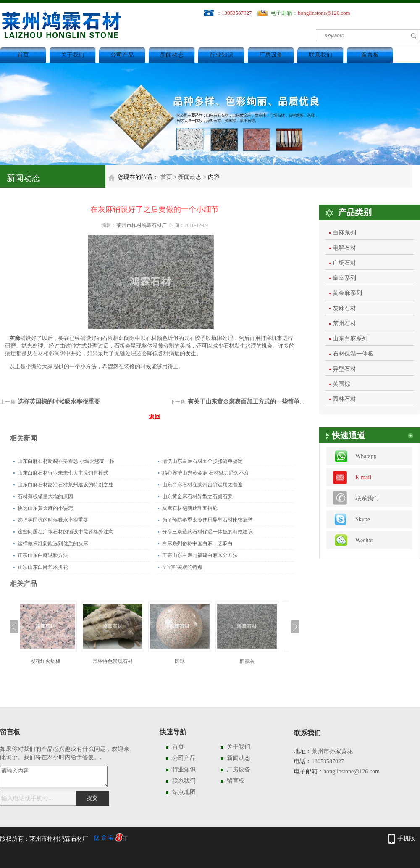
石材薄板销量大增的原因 (45, 496)
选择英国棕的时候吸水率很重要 (59, 402)
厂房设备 (271, 55)
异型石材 (344, 369)
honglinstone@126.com (324, 13)
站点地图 (184, 792)
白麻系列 (344, 233)
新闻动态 (172, 55)
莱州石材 (344, 323)
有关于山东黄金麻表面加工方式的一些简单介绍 (249, 402)
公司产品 (122, 55)
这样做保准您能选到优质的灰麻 (53, 543)
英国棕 (341, 384)
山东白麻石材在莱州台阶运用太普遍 (202, 485)
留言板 (370, 55)
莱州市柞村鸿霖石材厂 (142, 225)
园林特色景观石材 (121, 661)
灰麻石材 (344, 308)
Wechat (364, 540)
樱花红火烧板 (54, 661)
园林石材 (344, 399)
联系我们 (320, 55)
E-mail (363, 477)
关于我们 (73, 55)
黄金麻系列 (347, 293)
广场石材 (344, 263)
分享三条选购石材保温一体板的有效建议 (207, 532)
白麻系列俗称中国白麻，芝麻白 (197, 543)
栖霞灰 (255, 661)
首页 (23, 55)
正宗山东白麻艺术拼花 (43, 567)
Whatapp (366, 456)
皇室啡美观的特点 (182, 567)
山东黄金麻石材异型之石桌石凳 (197, 496)
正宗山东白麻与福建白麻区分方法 (200, 555)
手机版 (406, 838)
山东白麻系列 (350, 339)
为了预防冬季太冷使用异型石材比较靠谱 (207, 520)
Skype (363, 519)
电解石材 (344, 248)
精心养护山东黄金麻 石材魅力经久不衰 (206, 473)
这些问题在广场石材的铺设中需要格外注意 (66, 532)
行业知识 (221, 55)
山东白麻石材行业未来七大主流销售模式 (63, 473)
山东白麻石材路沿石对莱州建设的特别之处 (66, 485)
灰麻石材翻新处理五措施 (190, 508)
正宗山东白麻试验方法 (43, 555)
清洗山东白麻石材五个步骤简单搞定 (202, 461)
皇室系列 (344, 278)
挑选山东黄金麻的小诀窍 (45, 508)
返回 (155, 417)
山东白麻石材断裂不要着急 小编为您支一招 (66, 461)
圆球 (188, 661)
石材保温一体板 (353, 354)
